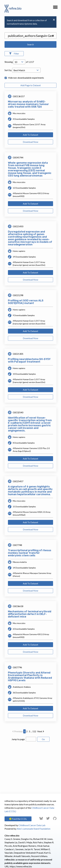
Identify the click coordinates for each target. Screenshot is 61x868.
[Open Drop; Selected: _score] (26, 70)
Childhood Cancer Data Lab (32, 825)
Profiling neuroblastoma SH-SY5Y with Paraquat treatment (29, 360)
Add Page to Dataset (31, 85)
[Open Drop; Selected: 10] (19, 62)
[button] (55, 8)
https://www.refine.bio (21, 866)
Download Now (30, 142)
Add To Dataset (30, 135)
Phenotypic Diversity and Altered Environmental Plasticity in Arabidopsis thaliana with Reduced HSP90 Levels (30, 677)
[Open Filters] (14, 54)
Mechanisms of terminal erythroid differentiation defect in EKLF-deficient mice (30, 614)
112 (34, 731)
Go (43, 739)
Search (30, 44)
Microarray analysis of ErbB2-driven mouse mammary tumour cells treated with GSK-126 (28, 104)
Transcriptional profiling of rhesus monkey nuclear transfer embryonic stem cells (30, 553)
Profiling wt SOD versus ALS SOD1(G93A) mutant (26, 302)
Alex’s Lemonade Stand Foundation (34, 829)
